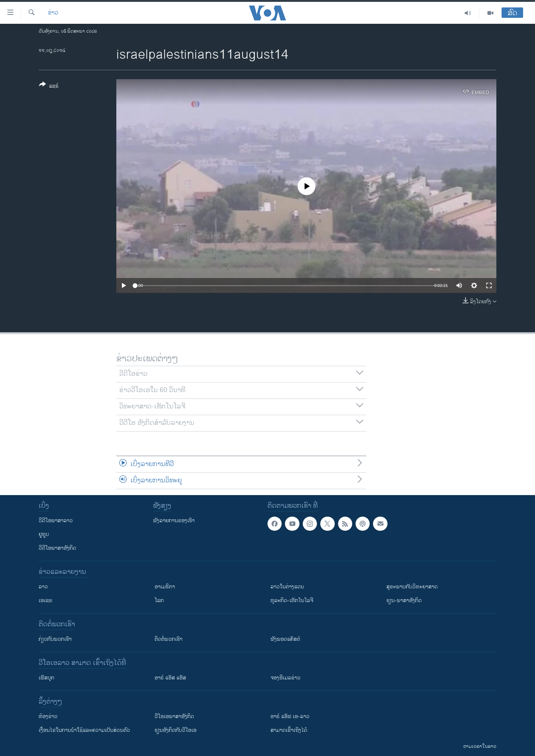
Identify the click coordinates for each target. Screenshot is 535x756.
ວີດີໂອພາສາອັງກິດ (57, 548)
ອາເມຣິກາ (165, 587)
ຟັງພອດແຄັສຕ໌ (285, 639)
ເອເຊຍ (46, 600)
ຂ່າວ (53, 13)
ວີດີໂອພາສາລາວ (56, 521)
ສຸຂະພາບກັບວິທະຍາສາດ (412, 587)
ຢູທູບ (44, 534)
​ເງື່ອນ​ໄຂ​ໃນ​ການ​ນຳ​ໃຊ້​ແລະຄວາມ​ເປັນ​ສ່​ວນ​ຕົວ (84, 730)
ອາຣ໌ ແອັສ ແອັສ (170, 678)
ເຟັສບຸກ (46, 678)
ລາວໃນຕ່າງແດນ (287, 587)
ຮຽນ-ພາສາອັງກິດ (404, 600)
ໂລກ (159, 600)
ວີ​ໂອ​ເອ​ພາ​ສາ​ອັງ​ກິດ (174, 716)
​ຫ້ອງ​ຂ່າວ (48, 716)
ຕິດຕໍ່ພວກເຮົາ (168, 639)
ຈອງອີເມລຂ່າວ (286, 678)
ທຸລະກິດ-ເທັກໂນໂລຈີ (292, 600)
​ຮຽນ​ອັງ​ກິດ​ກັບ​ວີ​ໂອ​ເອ (176, 730)
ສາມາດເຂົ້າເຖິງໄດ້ (289, 730)
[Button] (49, 87)
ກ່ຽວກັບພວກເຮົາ (55, 639)
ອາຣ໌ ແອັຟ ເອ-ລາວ (290, 716)
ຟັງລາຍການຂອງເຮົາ (174, 521)
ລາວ (43, 587)
